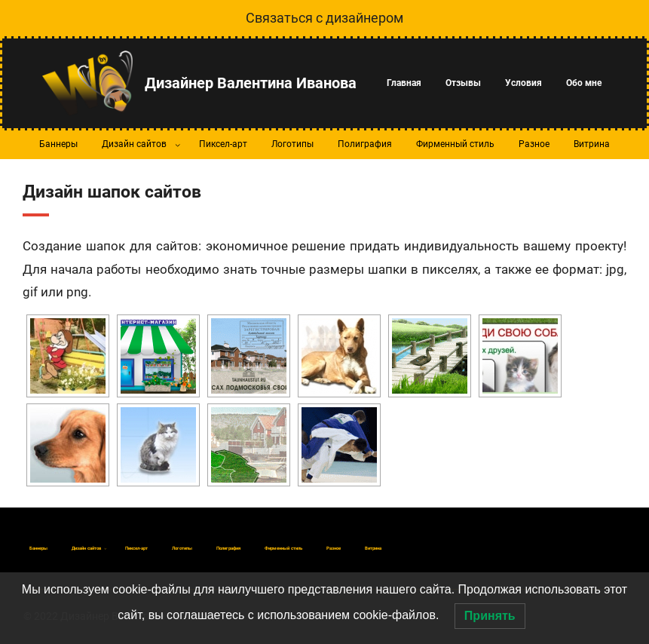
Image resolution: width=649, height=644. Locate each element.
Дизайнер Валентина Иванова (251, 83)
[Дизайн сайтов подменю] (178, 145)
